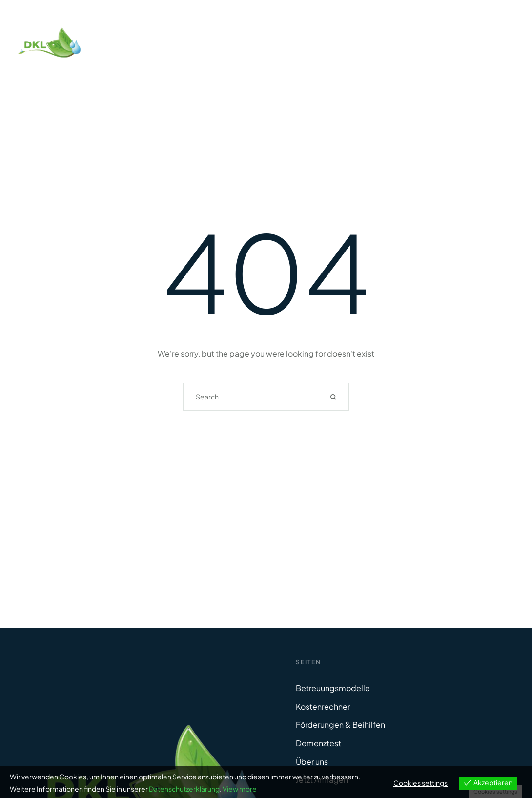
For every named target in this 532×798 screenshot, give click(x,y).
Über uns (312, 762)
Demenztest (318, 743)
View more (240, 789)
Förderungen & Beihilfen (340, 724)
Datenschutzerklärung (184, 789)
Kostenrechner (323, 706)
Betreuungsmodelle (333, 688)
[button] (505, 756)
